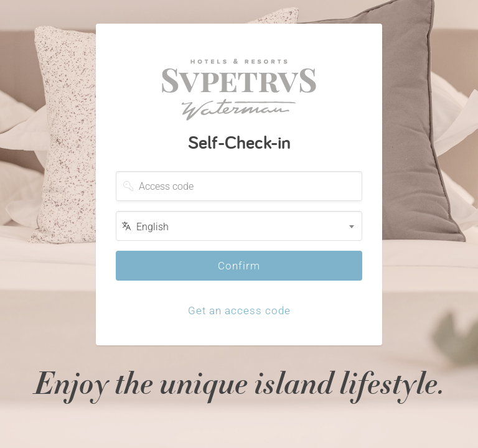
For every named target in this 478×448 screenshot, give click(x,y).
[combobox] (239, 226)
